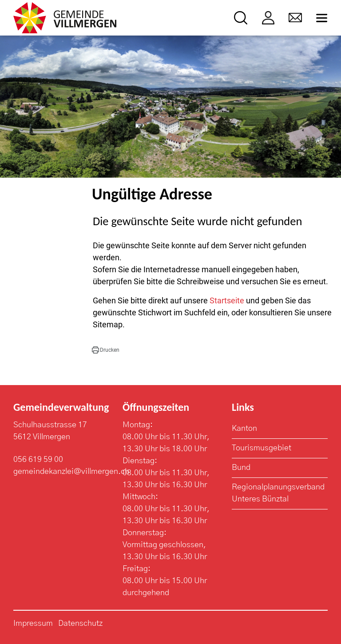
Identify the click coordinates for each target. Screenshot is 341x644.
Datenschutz (80, 624)
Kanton (244, 429)
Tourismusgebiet (262, 448)
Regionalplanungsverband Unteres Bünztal (278, 493)
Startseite (227, 300)
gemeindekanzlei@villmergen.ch (71, 472)
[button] (106, 350)
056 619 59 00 (38, 460)
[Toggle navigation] (322, 18)
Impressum (33, 624)
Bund (241, 468)
